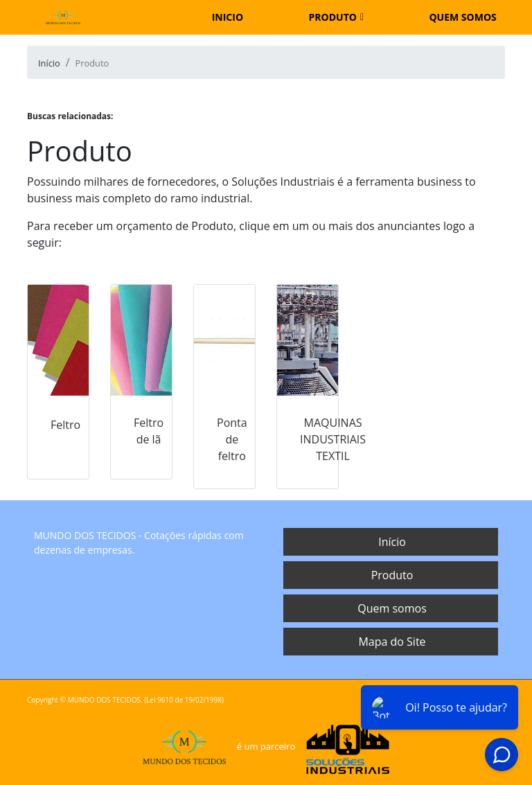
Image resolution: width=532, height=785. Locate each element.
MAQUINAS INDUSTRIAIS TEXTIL (333, 439)
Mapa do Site (392, 642)
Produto (333, 17)
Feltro (65, 425)
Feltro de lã (149, 431)
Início (392, 542)
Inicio (228, 17)
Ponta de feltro (232, 439)
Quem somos (462, 17)
